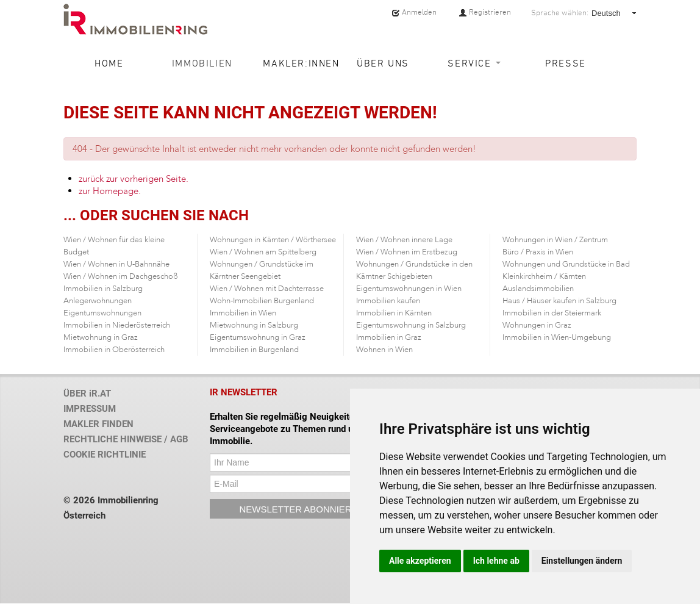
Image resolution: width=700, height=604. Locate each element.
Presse (566, 63)
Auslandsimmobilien (538, 289)
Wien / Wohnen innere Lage (404, 240)
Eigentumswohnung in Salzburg (411, 325)
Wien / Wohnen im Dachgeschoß (121, 276)
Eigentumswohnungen (102, 313)
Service (474, 63)
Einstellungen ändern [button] (582, 561)
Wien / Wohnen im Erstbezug (407, 252)
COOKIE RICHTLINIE (105, 455)
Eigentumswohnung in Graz (258, 337)
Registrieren (485, 12)
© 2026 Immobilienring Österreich (111, 508)
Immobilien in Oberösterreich (114, 350)
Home (109, 63)
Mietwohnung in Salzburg (254, 325)
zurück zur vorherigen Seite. (134, 179)
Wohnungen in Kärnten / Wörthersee (273, 240)
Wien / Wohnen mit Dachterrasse (267, 289)
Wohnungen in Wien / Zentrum (555, 240)
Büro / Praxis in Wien (538, 252)
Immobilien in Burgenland (254, 350)
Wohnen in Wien (384, 350)
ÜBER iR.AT (87, 394)
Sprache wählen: (560, 13)
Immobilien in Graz (389, 337)
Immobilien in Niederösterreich (117, 325)
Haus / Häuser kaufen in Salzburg (559, 301)
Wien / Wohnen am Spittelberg (263, 252)
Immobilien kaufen (388, 301)
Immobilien (202, 63)
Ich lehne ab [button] (496, 561)
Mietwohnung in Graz (101, 337)
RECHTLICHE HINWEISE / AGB (126, 439)
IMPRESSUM (90, 409)
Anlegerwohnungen (98, 301)
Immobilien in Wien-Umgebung (557, 337)
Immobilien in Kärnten (394, 313)
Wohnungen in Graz (537, 325)
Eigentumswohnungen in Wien (409, 289)
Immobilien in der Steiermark (552, 313)
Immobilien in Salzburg (103, 289)
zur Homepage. (110, 191)
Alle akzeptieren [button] (420, 561)
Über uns (383, 63)
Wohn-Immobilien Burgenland (262, 301)
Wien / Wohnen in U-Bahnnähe (116, 264)
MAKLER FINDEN (98, 424)
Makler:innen (297, 63)
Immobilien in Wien (243, 313)
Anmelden (414, 12)
